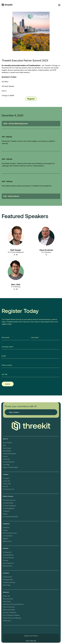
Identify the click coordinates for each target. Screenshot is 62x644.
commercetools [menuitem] (8, 536)
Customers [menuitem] (6, 573)
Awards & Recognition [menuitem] (10, 454)
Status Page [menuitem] (7, 585)
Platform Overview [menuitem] (8, 496)
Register (31, 99)
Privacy (28, 641)
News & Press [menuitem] (7, 451)
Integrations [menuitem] (6, 524)
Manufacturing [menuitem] (7, 566)
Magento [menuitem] (6, 538)
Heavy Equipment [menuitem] (8, 563)
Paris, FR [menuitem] (6, 486)
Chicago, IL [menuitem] (6, 478)
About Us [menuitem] (5, 439)
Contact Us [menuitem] (6, 459)
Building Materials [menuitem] (8, 555)
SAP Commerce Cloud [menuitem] (10, 533)
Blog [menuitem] (4, 445)
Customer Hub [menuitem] (7, 577)
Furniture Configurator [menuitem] (10, 612)
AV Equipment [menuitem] (7, 552)
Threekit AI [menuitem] (6, 511)
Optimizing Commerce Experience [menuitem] (13, 604)
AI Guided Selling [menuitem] (8, 503)
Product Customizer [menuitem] (9, 607)
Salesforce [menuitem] (6, 527)
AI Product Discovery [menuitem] (9, 500)
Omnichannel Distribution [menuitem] (11, 517)
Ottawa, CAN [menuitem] (7, 484)
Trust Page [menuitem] (6, 464)
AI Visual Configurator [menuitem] (9, 506)
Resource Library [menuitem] (8, 599)
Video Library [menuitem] (7, 601)
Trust (35, 641)
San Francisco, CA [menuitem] (8, 489)
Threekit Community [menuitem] (9, 582)
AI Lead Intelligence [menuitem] (9, 508)
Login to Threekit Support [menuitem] (10, 467)
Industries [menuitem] (6, 548)
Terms (32, 641)
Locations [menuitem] (6, 474)
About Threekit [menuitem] (7, 443)
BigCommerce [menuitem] (7, 541)
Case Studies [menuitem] (7, 448)
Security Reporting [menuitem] (9, 462)
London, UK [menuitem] (6, 481)
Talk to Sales (14, 412)
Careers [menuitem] (5, 456)
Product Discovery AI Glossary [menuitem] (12, 618)
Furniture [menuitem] (6, 560)
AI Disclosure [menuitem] (7, 621)
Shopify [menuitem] (5, 530)
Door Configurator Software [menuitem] (11, 615)
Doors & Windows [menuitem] (8, 558)
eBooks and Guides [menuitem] (9, 610)
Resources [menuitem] (6, 592)
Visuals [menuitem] (5, 514)
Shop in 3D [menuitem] (6, 596)
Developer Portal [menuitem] (8, 580)
